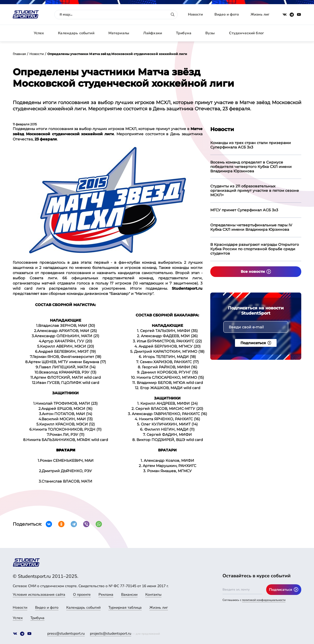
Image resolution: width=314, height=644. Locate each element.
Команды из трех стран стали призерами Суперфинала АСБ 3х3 (251, 145)
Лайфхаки (153, 33)
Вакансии (129, 595)
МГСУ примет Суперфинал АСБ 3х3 (244, 210)
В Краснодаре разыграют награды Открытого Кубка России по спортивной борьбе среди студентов (255, 249)
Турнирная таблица (125, 608)
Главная (19, 54)
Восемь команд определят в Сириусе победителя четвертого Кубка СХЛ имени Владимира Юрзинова (251, 167)
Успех (39, 33)
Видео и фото (227, 14)
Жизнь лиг (260, 14)
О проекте (82, 595)
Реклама (106, 595)
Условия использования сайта (39, 595)
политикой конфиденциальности (264, 600)
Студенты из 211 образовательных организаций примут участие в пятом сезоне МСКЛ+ (255, 191)
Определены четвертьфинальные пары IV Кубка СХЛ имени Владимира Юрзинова (251, 227)
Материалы (119, 33)
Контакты (153, 595)
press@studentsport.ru (66, 633)
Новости (195, 14)
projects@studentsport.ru (111, 633)
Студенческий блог (246, 33)
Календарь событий (76, 33)
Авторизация (290, 33)
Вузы (210, 33)
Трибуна (184, 33)
